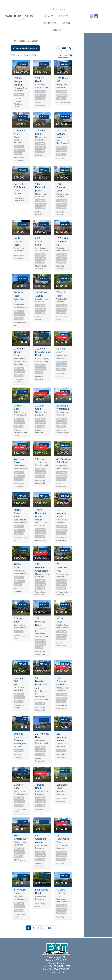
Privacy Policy (56, 963)
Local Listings (56, 9)
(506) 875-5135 (61, 969)
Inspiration (49, 23)
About (66, 23)
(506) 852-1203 (61, 966)
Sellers (64, 16)
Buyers (48, 16)
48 (71, 55)
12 (60, 55)
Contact (56, 30)
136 (50, 928)
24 (65, 55)
